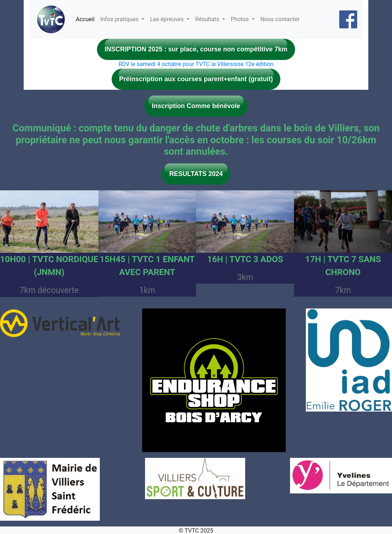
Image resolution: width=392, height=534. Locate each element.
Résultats (208, 19)
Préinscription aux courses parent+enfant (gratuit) (196, 79)
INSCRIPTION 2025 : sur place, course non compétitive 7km (196, 49)
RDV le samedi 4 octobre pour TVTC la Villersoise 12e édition (196, 64)
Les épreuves (168, 19)
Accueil (85, 19)
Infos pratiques (120, 19)
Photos (241, 19)
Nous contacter (280, 19)
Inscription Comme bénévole (196, 106)
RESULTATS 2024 (196, 174)
